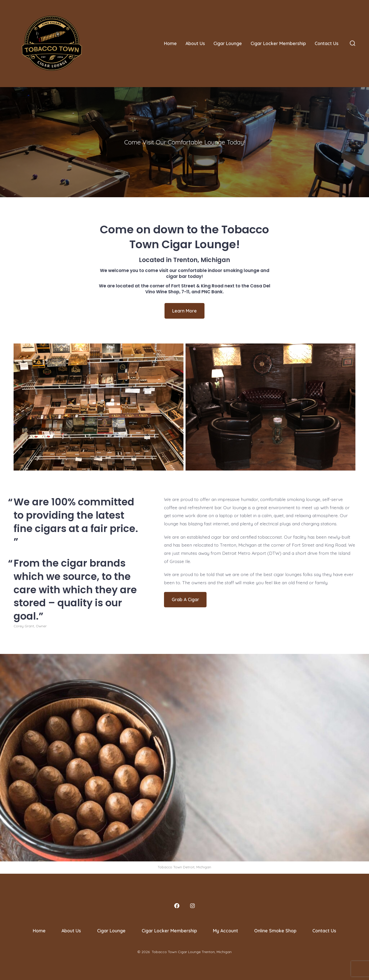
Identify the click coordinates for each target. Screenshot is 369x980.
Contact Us (327, 43)
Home (170, 43)
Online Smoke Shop (275, 931)
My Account (225, 931)
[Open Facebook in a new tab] (177, 906)
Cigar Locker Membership (278, 43)
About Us (195, 43)
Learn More (184, 311)
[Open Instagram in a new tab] (192, 906)
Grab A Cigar (185, 599)
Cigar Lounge (228, 43)
